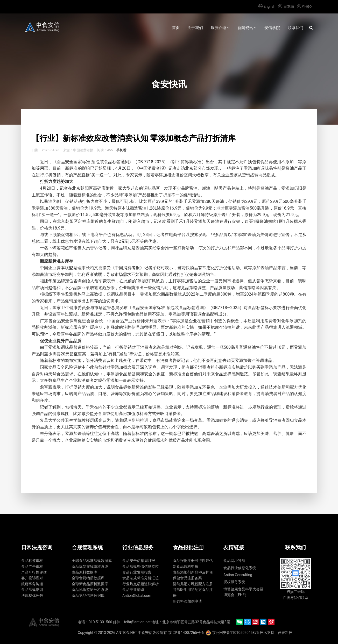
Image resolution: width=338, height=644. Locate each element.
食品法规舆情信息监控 (140, 567)
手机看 (121, 150)
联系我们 (295, 28)
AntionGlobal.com (137, 596)
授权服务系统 (234, 582)
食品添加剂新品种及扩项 (193, 572)
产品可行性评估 (34, 572)
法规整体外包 (32, 596)
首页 (176, 28)
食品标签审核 (32, 561)
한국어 (304, 6)
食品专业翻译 (133, 590)
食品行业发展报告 (137, 572)
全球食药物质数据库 (88, 578)
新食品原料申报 (186, 567)
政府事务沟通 (32, 584)
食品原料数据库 (84, 572)
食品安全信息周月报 (139, 561)
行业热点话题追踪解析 (140, 584)
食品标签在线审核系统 (90, 567)
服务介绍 (220, 28)
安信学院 (272, 28)
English (267, 6)
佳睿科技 (285, 633)
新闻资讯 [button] (247, 28)
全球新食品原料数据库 (90, 584)
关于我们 (195, 28)
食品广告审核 (32, 567)
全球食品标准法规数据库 (92, 561)
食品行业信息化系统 (240, 568)
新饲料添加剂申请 (187, 601)
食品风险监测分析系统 (90, 590)
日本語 (286, 6)
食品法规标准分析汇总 (140, 578)
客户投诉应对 (32, 578)
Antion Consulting (238, 575)
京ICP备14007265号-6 (186, 633)
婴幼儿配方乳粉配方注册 (193, 584)
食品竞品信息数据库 (88, 596)
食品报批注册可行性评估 (193, 561)
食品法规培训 (32, 590)
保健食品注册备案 (187, 578)
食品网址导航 (234, 561)
